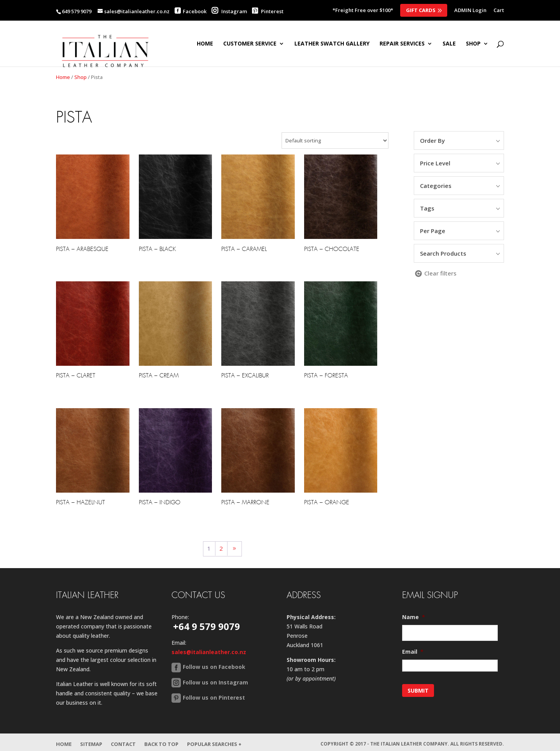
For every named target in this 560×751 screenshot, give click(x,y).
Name (414, 617)
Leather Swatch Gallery (332, 44)
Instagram (229, 11)
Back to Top (161, 740)
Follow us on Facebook (214, 667)
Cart (499, 11)
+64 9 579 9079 (206, 626)
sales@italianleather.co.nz (209, 652)
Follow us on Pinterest (214, 697)
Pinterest (268, 11)
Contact (123, 740)
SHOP (473, 44)
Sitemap (91, 740)
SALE (449, 44)
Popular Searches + (214, 740)
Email (413, 652)
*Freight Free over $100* (363, 11)
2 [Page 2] (221, 548)
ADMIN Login (470, 11)
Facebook (195, 11)
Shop (80, 77)
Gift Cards (421, 10)
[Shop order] (335, 140)
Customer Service (250, 44)
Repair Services (402, 44)
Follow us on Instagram (215, 682)
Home (205, 44)
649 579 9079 (77, 11)
